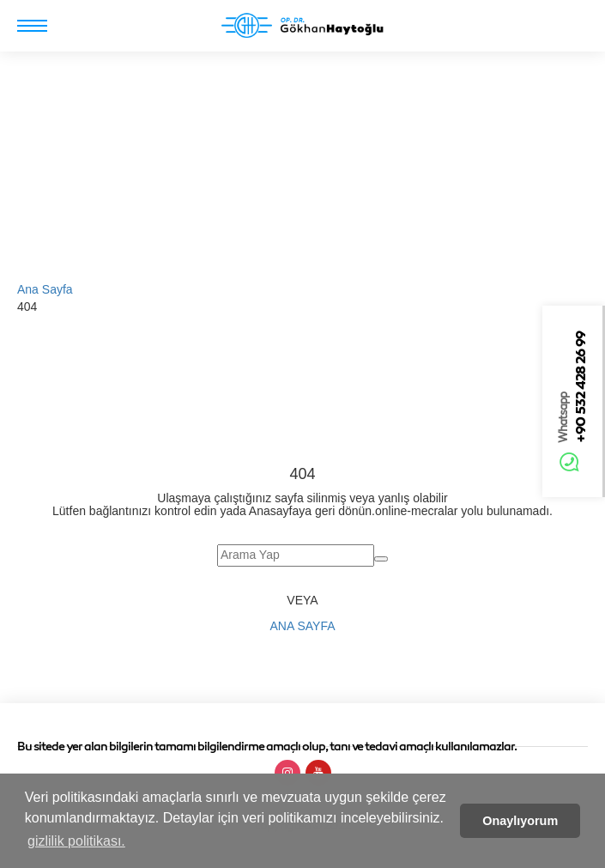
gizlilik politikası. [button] (76, 841)
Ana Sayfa (45, 289)
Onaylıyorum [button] (520, 821)
